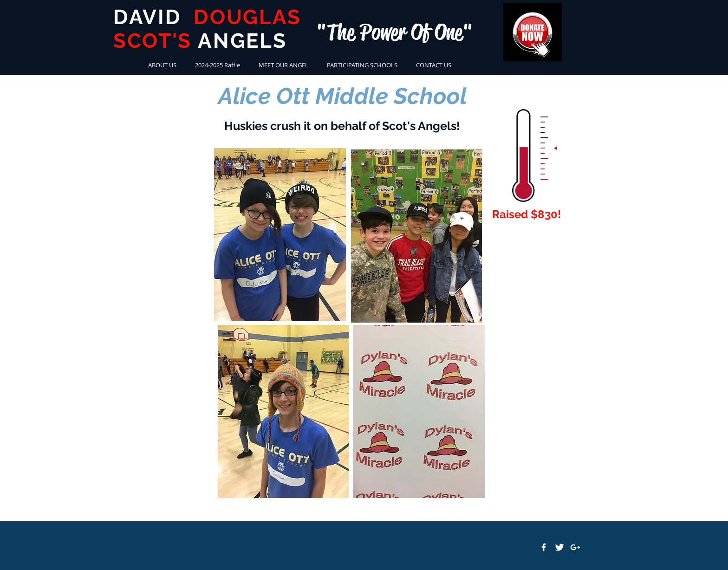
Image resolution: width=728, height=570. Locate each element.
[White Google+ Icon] (575, 547)
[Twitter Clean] (559, 547)
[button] (362, 65)
